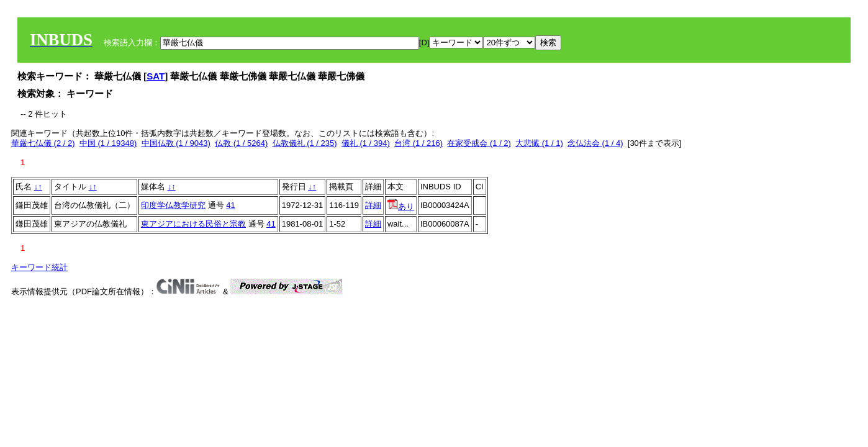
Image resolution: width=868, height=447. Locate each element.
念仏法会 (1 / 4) (595, 143)
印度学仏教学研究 (173, 205)
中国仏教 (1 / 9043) (176, 143)
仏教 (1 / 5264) (241, 143)
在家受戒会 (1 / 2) (479, 143)
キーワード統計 (39, 267)
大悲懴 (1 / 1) (539, 143)
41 (230, 205)
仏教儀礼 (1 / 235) (305, 143)
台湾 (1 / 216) (418, 143)
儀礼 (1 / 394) (366, 143)
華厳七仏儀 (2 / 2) (43, 143)
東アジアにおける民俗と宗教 (193, 224)
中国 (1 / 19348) (108, 143)
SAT (156, 76)
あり (401, 206)
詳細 (373, 205)
